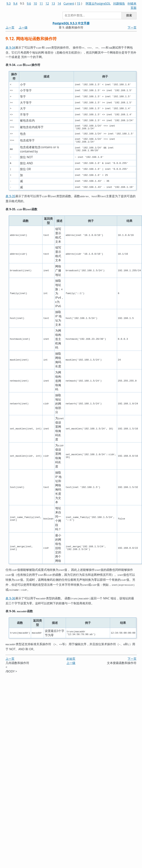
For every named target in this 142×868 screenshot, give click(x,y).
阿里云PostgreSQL (98, 3)
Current (69, 3)
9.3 (9, 3)
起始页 (71, 656)
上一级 (23, 27)
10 (35, 3)
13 (53, 3)
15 (78, 3)
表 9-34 (10, 48)
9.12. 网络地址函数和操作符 (31, 39)
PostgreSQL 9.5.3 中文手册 (71, 23)
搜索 (129, 15)
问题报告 (119, 3)
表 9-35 (10, 198)
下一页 (132, 27)
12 (47, 3)
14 (59, 3)
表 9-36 (10, 597)
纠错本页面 (132, 6)
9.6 (29, 3)
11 (41, 3)
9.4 (15, 3)
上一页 (10, 27)
